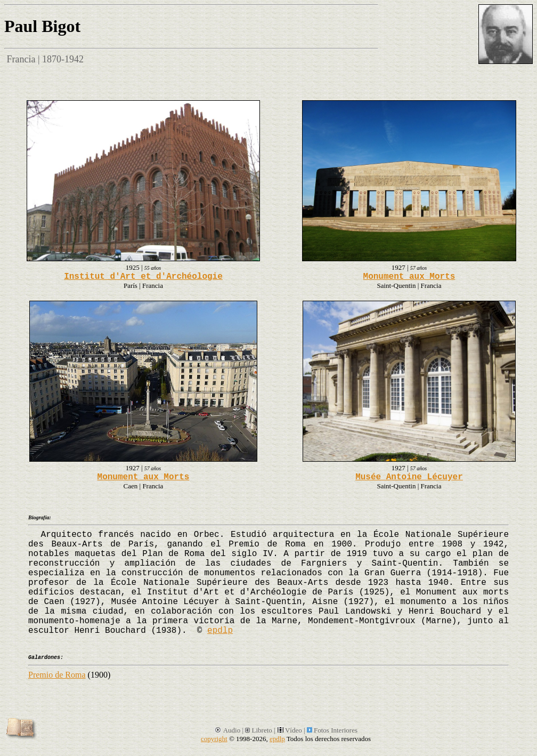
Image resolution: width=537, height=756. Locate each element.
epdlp (220, 631)
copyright (214, 739)
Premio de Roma (57, 675)
